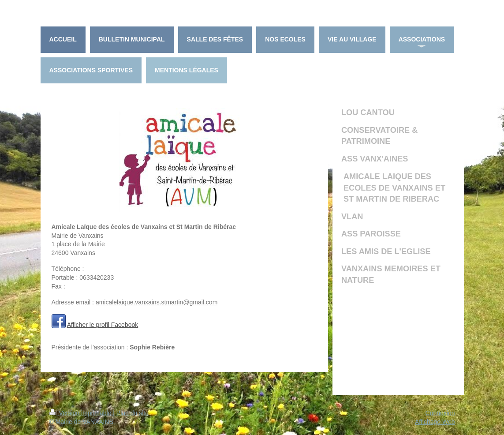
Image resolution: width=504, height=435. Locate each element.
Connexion (440, 413)
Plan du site (133, 413)
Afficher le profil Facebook (103, 325)
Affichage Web (435, 422)
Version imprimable (81, 413)
